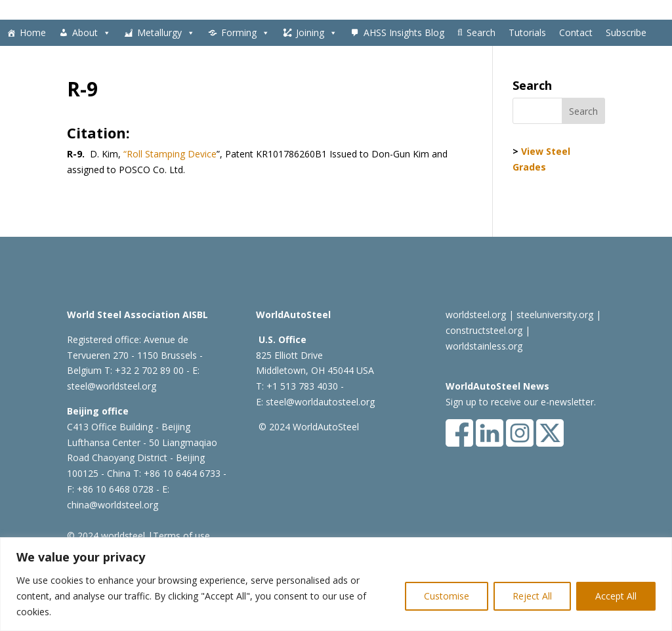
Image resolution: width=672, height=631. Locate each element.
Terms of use (181, 536)
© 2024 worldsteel (106, 536)
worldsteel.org (476, 315)
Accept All (616, 596)
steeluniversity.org (555, 315)
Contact (576, 32)
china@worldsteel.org (113, 505)
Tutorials (527, 32)
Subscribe (626, 32)
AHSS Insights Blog (404, 32)
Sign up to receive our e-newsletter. (521, 402)
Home (33, 32)
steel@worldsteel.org (112, 386)
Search (481, 32)
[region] (336, 584)
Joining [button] (317, 33)
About (92, 33)
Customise (447, 596)
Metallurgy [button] (166, 33)
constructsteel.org (484, 330)
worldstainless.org (484, 346)
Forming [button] (245, 33)
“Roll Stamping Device (170, 154)
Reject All (532, 596)
